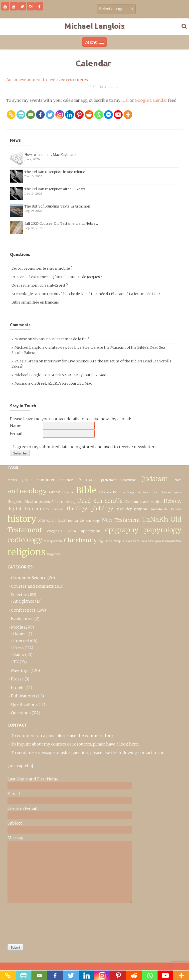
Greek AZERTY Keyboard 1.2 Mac (78, 375)
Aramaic (87, 480)
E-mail (16, 434)
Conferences (23, 610)
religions (27, 552)
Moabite (156, 502)
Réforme (119, 492)
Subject (15, 823)
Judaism (155, 479)
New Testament (121, 520)
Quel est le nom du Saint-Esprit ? (40, 285)
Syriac (51, 521)
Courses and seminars (32, 586)
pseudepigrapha (132, 509)
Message (16, 838)
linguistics (105, 541)
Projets (18, 687)
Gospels (15, 502)
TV (16, 661)
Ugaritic (68, 492)
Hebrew (173, 501)
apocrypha (91, 531)
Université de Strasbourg (57, 502)
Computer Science (29, 578)
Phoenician (129, 480)
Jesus (27, 480)
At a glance (24, 601)
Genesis (85, 521)
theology (77, 509)
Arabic (144, 502)
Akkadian (30, 502)
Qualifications (24, 704)
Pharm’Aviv (173, 541)
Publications (23, 696)
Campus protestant (126, 541)
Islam (178, 480)
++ (110, 87)
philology (102, 509)
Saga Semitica (138, 492)
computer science (55, 480)
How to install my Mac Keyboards (51, 155)
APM (42, 521)
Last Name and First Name (33, 779)
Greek (55, 492)
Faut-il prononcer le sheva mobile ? (42, 268)
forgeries (53, 554)
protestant (108, 480)
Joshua (73, 521)
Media (17, 627)
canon (72, 531)
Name (16, 426)
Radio (19, 654)
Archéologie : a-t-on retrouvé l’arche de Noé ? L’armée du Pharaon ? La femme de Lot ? (86, 294)
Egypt (177, 492)
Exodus (176, 509)
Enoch (155, 492)
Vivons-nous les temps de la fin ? (61, 339)
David (62, 521)
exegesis (55, 531)
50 (94, 87)
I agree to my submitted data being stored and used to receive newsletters (83, 447)
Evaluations (22, 619)
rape (144, 541)
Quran (167, 492)
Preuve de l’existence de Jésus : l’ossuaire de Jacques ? (57, 277)
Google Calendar (151, 100)
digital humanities (28, 509)
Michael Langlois (94, 26)
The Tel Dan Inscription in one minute (55, 172)
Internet (21, 641)
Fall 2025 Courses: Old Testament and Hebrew (61, 224)
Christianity (80, 540)
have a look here (122, 744)
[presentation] (28, 922)
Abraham (131, 502)
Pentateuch (159, 509)
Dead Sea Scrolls (100, 501)
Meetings (20, 670)
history (22, 519)
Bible (86, 490)
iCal (125, 100)
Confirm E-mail (22, 808)
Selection (20, 595)
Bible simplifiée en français (35, 302)
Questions (21, 713)
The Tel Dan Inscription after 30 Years (55, 189)
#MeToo (105, 492)
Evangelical (156, 541)
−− (79, 87)
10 (90, 87)
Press (18, 648)
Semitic (58, 509)
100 (100, 87)
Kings (96, 521)
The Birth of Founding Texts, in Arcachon (57, 206)
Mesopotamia (53, 541)
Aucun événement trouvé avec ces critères (47, 80)
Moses (12, 480)
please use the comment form (86, 736)
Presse (17, 679)
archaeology (27, 491)
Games (20, 634)
